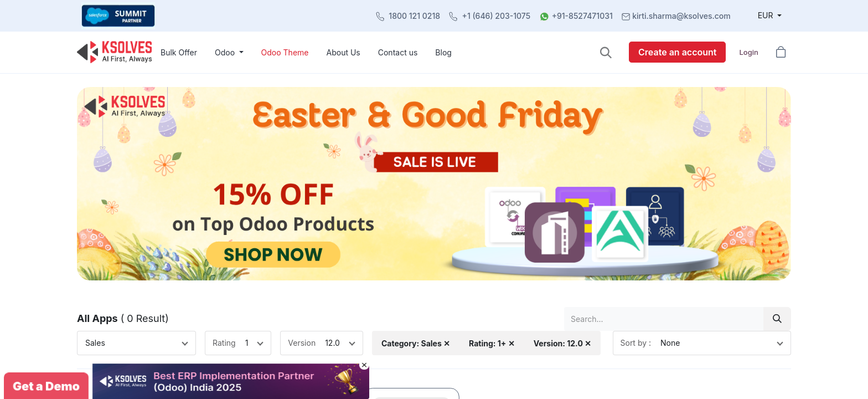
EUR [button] (767, 15)
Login (748, 52)
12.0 (332, 343)
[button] (606, 52)
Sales (95, 343)
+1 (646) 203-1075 (497, 16)
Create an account (677, 52)
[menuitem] (179, 52)
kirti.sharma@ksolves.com (681, 16)
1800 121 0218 (414, 16)
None (670, 343)
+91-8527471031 (582, 16)
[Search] (777, 319)
